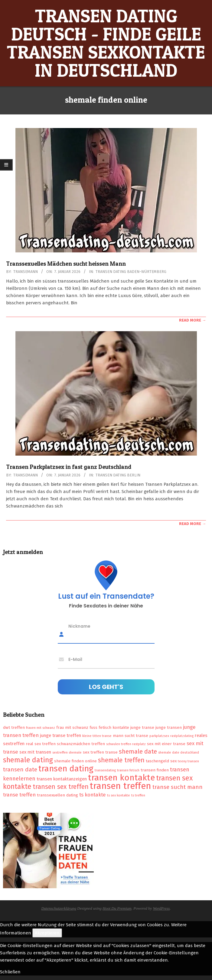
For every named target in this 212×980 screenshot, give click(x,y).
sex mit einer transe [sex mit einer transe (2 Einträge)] (166, 744)
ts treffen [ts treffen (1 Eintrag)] (138, 795)
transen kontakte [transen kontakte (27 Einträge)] (121, 778)
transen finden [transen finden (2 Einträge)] (155, 770)
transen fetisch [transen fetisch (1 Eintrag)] (128, 770)
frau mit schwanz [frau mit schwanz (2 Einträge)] (72, 727)
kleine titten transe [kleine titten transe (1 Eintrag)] (97, 736)
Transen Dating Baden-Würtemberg (131, 272)
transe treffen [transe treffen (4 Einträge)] (19, 795)
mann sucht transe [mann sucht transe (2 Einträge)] (130, 736)
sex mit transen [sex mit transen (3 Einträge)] (35, 752)
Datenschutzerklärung (59, 908)
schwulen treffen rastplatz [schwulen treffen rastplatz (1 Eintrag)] (126, 744)
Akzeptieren (47, 933)
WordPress (161, 908)
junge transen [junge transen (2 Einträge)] (169, 727)
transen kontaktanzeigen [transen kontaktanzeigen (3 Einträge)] (62, 779)
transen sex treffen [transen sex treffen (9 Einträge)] (61, 787)
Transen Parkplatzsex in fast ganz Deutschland (69, 467)
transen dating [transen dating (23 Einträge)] (66, 769)
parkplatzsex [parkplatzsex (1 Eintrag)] (159, 736)
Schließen (10, 972)
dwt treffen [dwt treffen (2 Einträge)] (14, 727)
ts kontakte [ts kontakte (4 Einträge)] (93, 795)
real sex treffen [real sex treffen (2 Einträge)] (41, 744)
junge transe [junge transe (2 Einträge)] (142, 727)
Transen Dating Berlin (118, 475)
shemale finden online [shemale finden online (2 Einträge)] (75, 761)
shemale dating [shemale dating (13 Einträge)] (28, 760)
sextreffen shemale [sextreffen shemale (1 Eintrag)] (67, 753)
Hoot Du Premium (117, 908)
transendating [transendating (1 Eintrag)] (105, 770)
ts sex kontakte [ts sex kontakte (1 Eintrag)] (119, 795)
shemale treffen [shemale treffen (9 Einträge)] (121, 760)
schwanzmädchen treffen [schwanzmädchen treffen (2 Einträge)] (81, 744)
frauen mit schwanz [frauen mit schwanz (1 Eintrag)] (41, 728)
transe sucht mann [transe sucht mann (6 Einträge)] (178, 787)
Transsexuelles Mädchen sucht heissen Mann (66, 264)
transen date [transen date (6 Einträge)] (20, 769)
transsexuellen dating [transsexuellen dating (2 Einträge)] (57, 795)
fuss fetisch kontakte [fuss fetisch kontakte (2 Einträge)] (109, 727)
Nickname (79, 626)
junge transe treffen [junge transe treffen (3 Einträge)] (60, 735)
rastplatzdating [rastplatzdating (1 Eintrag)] (182, 736)
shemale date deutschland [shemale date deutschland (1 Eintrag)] (179, 753)
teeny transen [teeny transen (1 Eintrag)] (188, 761)
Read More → (192, 320)
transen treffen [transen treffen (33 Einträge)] (121, 786)
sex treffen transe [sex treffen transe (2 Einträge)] (100, 752)
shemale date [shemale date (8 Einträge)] (138, 751)
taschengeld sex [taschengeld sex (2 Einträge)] (161, 761)
